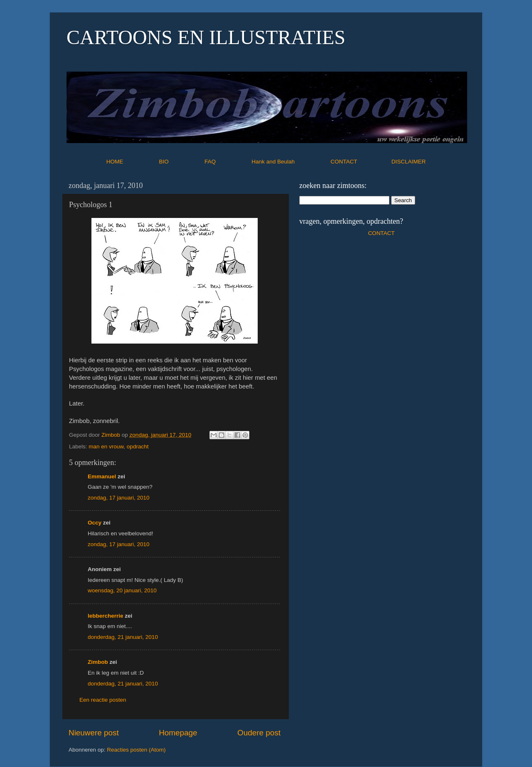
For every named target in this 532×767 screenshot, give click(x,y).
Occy (95, 523)
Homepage (178, 733)
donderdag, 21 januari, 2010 (123, 637)
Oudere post (259, 733)
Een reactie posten (103, 700)
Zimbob (98, 662)
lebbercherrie (106, 616)
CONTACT (361, 162)
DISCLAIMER (409, 162)
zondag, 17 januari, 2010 (119, 498)
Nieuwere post (94, 733)
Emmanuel (102, 476)
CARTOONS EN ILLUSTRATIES (206, 37)
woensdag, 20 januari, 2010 (122, 590)
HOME (132, 162)
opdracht (138, 447)
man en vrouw (106, 447)
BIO (181, 162)
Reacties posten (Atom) (136, 750)
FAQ (227, 162)
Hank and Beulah (290, 162)
